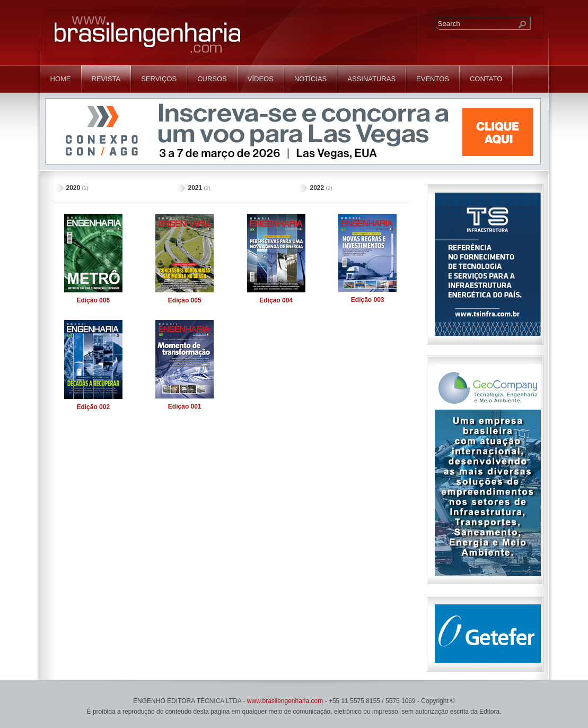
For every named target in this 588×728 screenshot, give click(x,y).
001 (185, 406)
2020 (73, 188)
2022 (317, 188)
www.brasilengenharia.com (285, 701)
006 (93, 300)
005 (185, 300)
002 (93, 407)
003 (368, 300)
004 (276, 300)
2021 (195, 188)
